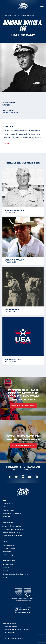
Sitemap (7, 516)
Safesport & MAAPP (12, 513)
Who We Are (8, 545)
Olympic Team (9, 548)
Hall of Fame (16, 15)
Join (41, 6)
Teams (9, 15)
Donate (6, 567)
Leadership (8, 555)
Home (4, 15)
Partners (7, 552)
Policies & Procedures (13, 529)
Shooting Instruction (13, 536)
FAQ (4, 507)
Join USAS (8, 564)
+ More (6, 144)
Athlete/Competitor (12, 526)
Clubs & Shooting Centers (15, 574)
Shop (5, 577)
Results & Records (11, 532)
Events (6, 571)
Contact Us (8, 504)
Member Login (9, 510)
